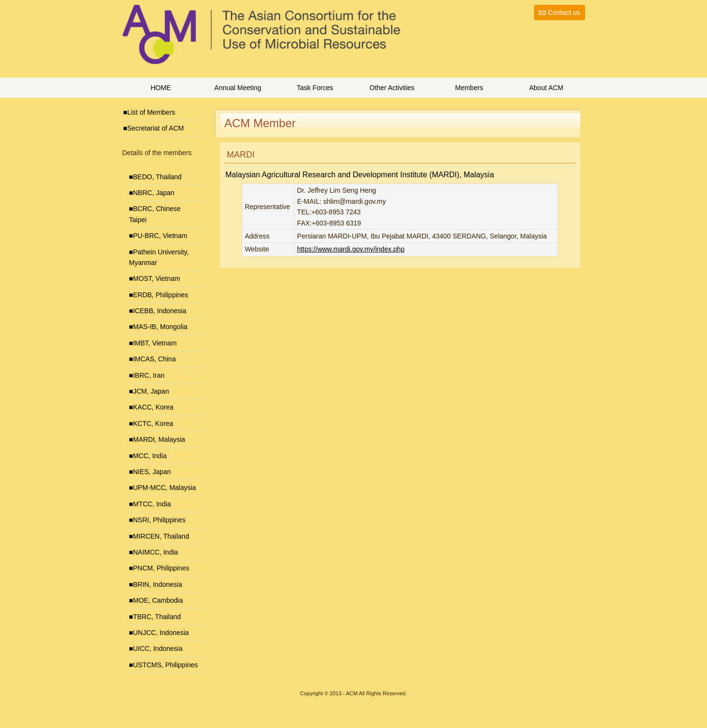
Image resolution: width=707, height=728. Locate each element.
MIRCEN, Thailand (161, 536)
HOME (160, 88)
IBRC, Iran (149, 375)
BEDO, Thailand (157, 177)
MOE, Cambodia (158, 600)
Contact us (564, 13)
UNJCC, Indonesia (161, 633)
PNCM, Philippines (161, 568)
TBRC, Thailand (157, 617)
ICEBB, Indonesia (160, 311)
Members (469, 88)
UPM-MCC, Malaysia (165, 488)
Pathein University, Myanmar (159, 257)
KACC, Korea (153, 407)
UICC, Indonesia (158, 649)
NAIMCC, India (155, 552)
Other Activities (392, 88)
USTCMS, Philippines (166, 665)
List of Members (151, 112)
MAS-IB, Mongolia (160, 327)
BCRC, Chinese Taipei (155, 214)
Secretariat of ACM (156, 128)
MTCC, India (152, 504)
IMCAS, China (154, 359)
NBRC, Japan (154, 193)
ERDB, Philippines (160, 295)
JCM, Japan (151, 391)
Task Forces (315, 88)
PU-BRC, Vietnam (160, 236)
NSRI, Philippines (159, 520)
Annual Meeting (238, 88)
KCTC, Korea (153, 424)
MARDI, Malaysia (159, 439)
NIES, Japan (152, 472)
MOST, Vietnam (157, 278)
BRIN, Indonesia (158, 584)
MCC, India (150, 456)
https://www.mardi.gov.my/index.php (351, 249)
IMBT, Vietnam (155, 343)
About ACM (546, 88)
